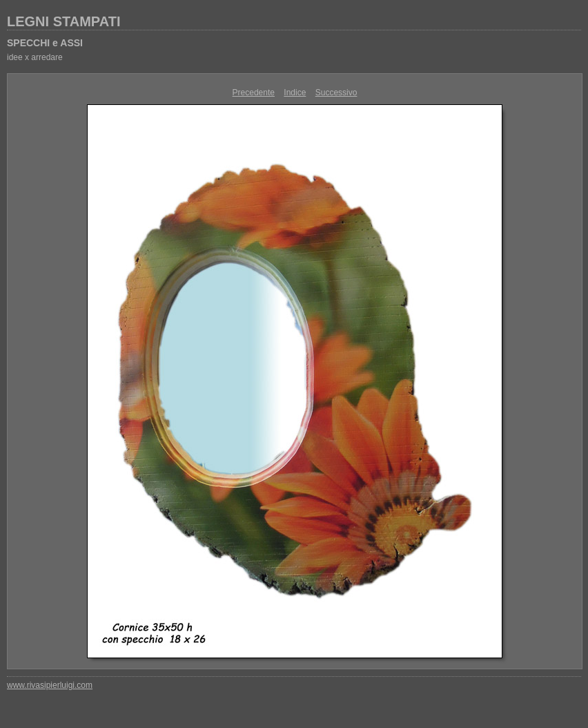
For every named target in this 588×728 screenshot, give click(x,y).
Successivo (336, 93)
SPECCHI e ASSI (45, 43)
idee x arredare (35, 57)
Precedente (254, 93)
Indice (295, 93)
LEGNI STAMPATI (63, 21)
